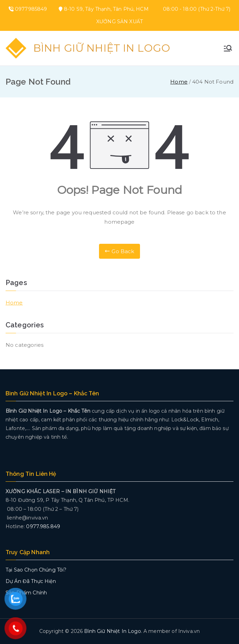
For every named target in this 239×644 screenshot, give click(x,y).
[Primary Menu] (228, 48)
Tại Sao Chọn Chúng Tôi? (36, 570)
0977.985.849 (43, 526)
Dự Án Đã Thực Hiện (31, 581)
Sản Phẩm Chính (26, 593)
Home (14, 303)
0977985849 (31, 9)
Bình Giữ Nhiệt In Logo (102, 48)
